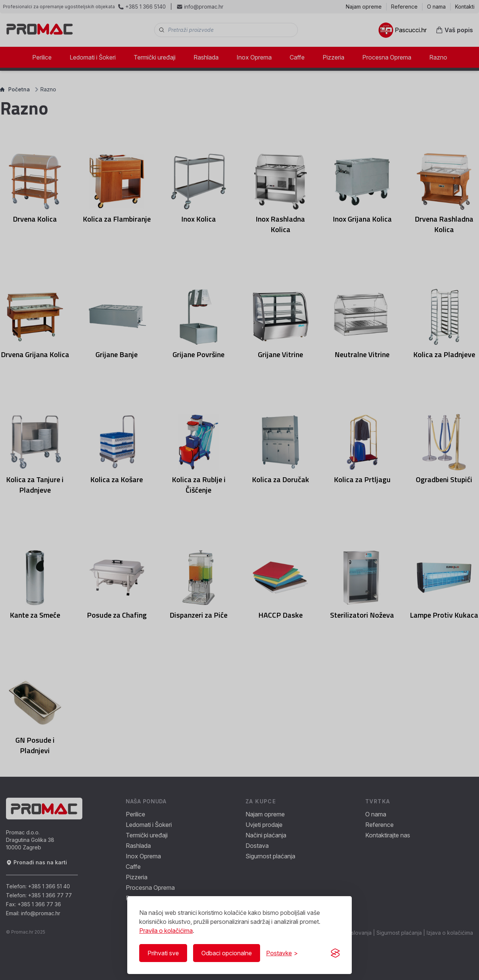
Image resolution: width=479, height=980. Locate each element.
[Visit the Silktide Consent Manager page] (335, 953)
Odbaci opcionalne (227, 953)
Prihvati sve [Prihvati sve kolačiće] (163, 953)
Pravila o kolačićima (166, 931)
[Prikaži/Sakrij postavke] (282, 953)
